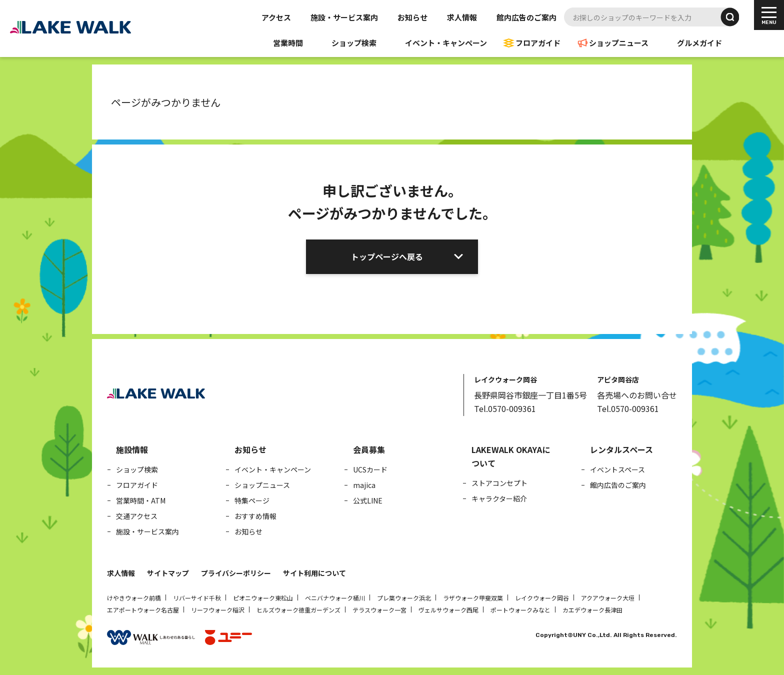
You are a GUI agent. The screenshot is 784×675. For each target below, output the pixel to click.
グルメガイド (699, 43)
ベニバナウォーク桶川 (335, 598)
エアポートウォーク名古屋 (143, 610)
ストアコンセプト (499, 483)
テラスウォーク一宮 (379, 610)
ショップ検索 (354, 43)
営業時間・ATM (141, 500)
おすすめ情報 (255, 516)
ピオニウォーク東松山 (263, 598)
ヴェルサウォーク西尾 (448, 610)
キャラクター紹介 (499, 498)
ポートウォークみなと (520, 610)
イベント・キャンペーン (446, 43)
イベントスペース (617, 469)
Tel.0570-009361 (505, 408)
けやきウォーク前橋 (134, 598)
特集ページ (252, 500)
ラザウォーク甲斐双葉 (473, 598)
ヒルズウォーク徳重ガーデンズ (298, 610)
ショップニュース (619, 43)
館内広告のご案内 (526, 17)
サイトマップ (168, 573)
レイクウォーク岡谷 (542, 598)
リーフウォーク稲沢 (218, 610)
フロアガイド (538, 43)
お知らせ (412, 17)
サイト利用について (314, 573)
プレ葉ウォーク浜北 (404, 598)
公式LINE (368, 500)
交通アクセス (137, 516)
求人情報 (462, 17)
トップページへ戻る (387, 256)
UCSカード (370, 469)
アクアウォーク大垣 (608, 598)
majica (364, 485)
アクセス (276, 17)
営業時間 (288, 43)
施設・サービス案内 (344, 17)
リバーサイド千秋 (197, 598)
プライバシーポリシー (236, 573)
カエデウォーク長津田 (592, 610)
